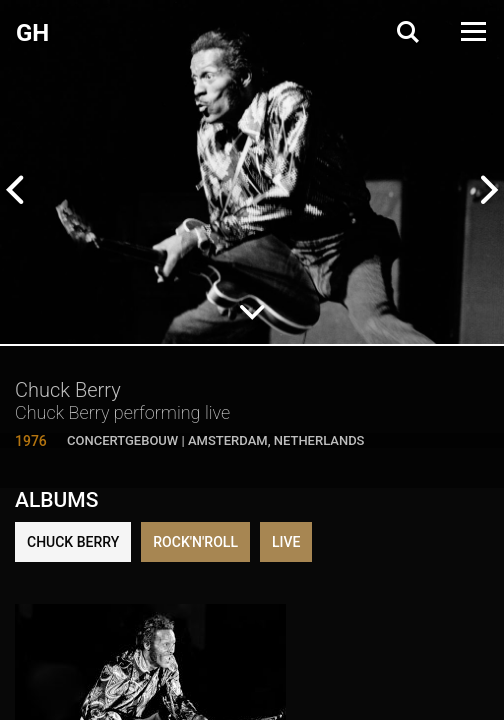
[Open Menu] (472, 31)
